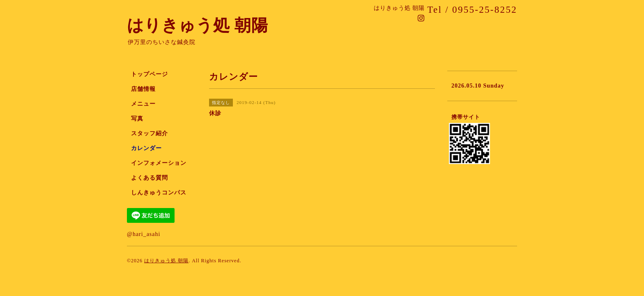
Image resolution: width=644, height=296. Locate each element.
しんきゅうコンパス (159, 193)
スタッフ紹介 (149, 133)
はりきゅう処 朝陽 (198, 25)
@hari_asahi (144, 234)
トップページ (149, 74)
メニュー (143, 104)
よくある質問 (149, 178)
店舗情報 (143, 89)
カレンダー (146, 148)
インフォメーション (159, 163)
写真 (137, 119)
